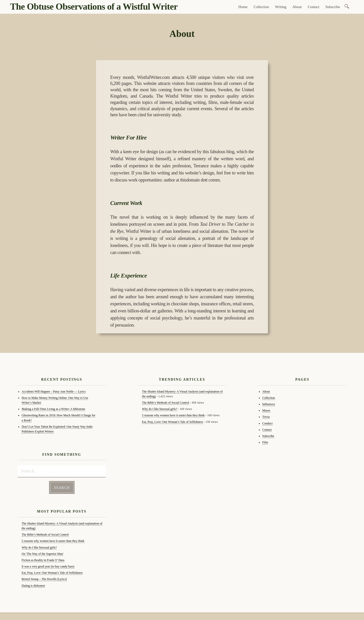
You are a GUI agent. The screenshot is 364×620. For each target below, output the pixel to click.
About (297, 7)
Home (243, 7)
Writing (281, 7)
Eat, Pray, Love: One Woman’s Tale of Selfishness (52, 573)
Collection (261, 7)
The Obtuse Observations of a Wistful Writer (94, 7)
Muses (266, 410)
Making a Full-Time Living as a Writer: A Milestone (54, 409)
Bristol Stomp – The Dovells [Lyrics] (44, 579)
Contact (314, 7)
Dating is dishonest (33, 586)
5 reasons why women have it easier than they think (53, 541)
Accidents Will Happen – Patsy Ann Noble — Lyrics (54, 392)
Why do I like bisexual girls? (39, 547)
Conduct (268, 423)
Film (265, 442)
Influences (269, 404)
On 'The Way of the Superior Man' (43, 554)
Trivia (266, 417)
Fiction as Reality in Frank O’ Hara (43, 560)
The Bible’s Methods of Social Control (45, 535)
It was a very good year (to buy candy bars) (48, 566)
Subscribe (333, 7)
